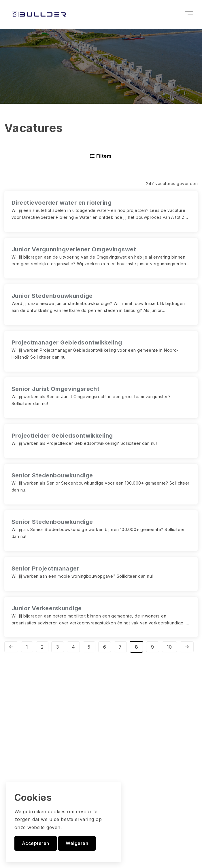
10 (169, 647)
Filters (101, 156)
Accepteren (36, 843)
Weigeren (77, 843)
